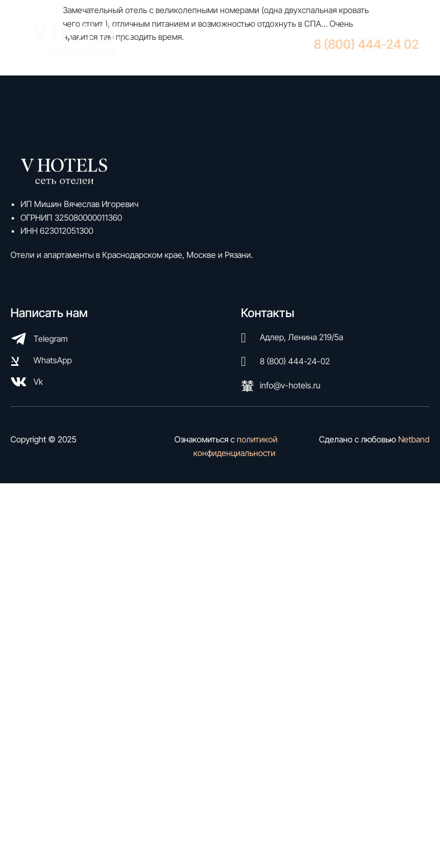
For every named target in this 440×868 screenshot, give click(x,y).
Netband (414, 439)
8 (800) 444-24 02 (366, 44)
